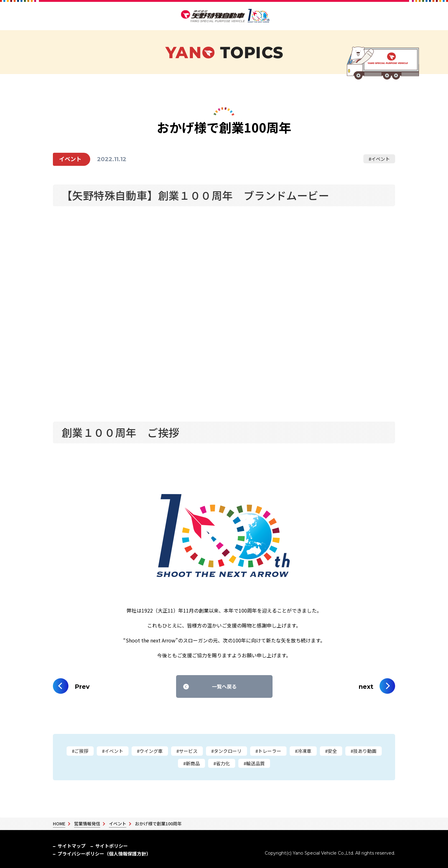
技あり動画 (365, 751)
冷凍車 (304, 751)
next (366, 687)
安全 (332, 751)
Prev (82, 687)
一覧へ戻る (224, 686)
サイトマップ (69, 846)
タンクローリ (228, 751)
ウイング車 (151, 751)
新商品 (193, 763)
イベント (380, 159)
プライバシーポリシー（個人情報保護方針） (168, 846)
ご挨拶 (81, 751)
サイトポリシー (104, 846)
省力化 (223, 763)
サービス (188, 751)
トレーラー (270, 751)
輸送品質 (255, 763)
